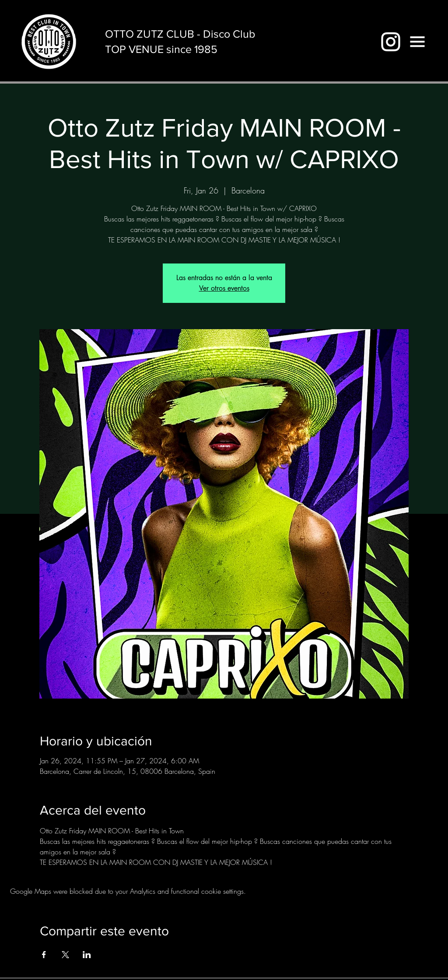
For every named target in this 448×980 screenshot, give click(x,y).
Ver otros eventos (224, 288)
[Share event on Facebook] (44, 955)
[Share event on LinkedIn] (87, 955)
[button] (417, 42)
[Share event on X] (65, 955)
